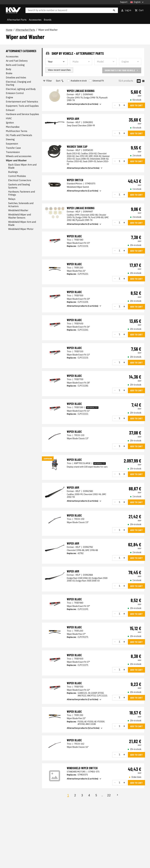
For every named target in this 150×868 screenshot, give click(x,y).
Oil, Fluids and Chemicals (19, 135)
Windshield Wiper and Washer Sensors (20, 216)
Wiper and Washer (48, 30)
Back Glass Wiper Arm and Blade (22, 166)
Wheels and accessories (19, 156)
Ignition (10, 123)
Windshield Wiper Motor (21, 229)
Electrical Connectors (20, 180)
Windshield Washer (18, 210)
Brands (48, 20)
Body (9, 69)
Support (124, 2)
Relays (12, 199)
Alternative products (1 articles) (84, 191)
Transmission (13, 152)
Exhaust (10, 110)
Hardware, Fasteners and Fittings (22, 193)
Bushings (13, 172)
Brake (9, 73)
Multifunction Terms (17, 131)
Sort (60, 81)
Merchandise (13, 127)
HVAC (9, 118)
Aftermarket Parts (17, 20)
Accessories (35, 20)
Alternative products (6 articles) (84, 104)
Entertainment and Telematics (22, 102)
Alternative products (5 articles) (84, 224)
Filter (47, 81)
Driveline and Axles (16, 78)
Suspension (12, 144)
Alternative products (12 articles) (85, 168)
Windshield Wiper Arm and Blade (22, 223)
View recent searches (59, 70)
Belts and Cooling (15, 65)
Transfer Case (13, 148)
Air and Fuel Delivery (17, 61)
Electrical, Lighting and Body (21, 89)
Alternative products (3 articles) (84, 700)
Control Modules (17, 176)
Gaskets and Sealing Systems (19, 186)
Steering (10, 139)
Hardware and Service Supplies (22, 114)
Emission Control (15, 93)
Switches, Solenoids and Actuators (21, 205)
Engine (9, 97)
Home (9, 30)
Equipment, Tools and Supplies (22, 106)
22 (109, 795)
